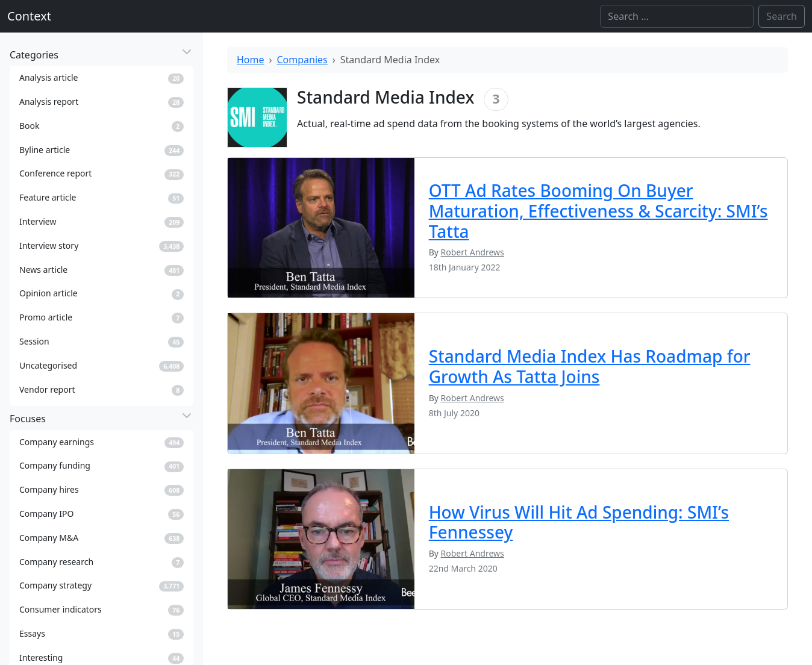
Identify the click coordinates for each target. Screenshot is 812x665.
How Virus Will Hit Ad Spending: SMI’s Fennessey (579, 522)
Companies (302, 60)
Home (251, 60)
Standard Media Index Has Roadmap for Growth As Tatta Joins (590, 366)
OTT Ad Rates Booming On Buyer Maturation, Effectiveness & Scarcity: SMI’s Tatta (598, 211)
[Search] (677, 16)
